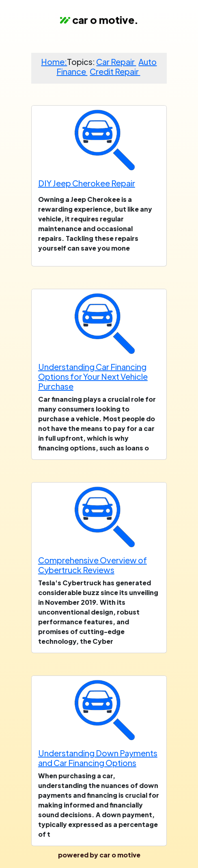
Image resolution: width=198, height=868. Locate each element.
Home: (54, 62)
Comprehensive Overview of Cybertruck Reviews (93, 565)
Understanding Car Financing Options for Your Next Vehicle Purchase (93, 376)
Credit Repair (115, 71)
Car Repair (116, 62)
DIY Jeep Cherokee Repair (87, 183)
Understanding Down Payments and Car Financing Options (98, 758)
